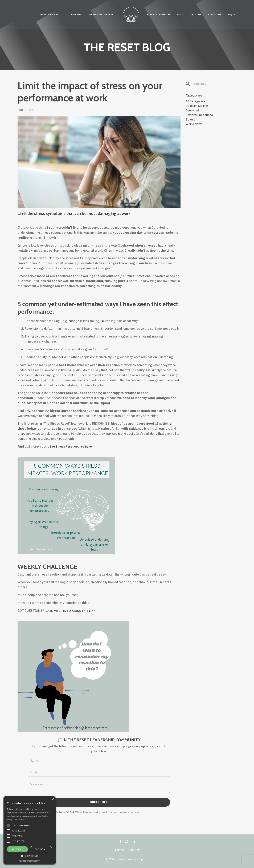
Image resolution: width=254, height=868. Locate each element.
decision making (198, 107)
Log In (232, 15)
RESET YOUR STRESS (158, 15)
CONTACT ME (215, 15)
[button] (30, 856)
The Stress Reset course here (73, 447)
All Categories (196, 102)
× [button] (53, 799)
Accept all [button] (17, 849)
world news (195, 127)
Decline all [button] (41, 849)
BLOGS (181, 15)
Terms (119, 851)
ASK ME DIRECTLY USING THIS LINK (75, 611)
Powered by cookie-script (30, 861)
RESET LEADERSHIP (50, 15)
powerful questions (200, 117)
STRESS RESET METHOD (101, 15)
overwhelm (194, 112)
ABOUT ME (196, 15)
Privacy (134, 851)
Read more (19, 819)
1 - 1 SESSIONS (74, 15)
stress (191, 122)
